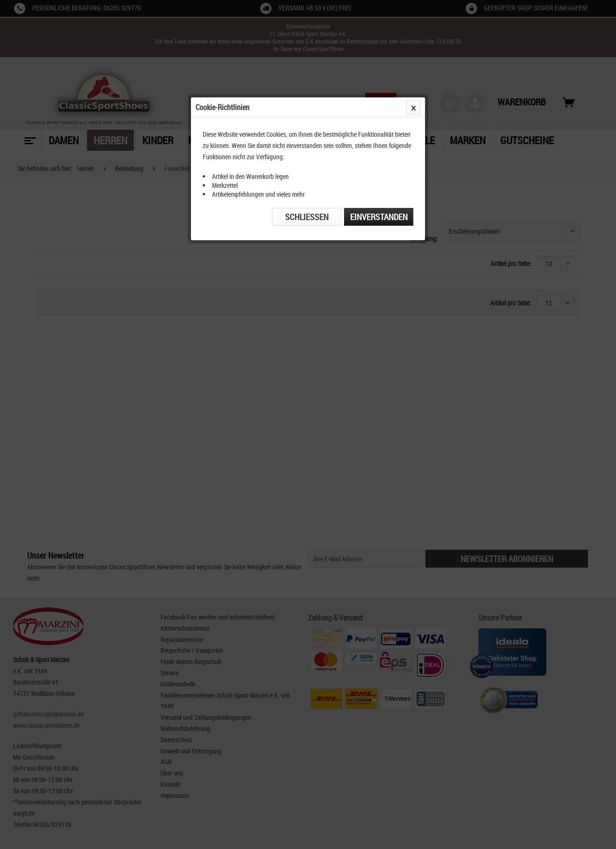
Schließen (307, 217)
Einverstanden (379, 217)
